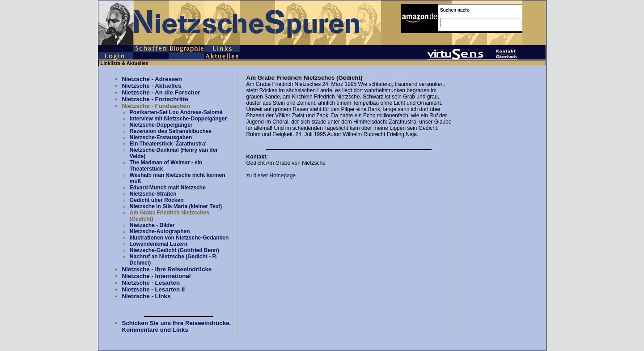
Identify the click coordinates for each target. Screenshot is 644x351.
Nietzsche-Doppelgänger (161, 125)
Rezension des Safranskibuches (171, 131)
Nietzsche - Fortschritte (155, 99)
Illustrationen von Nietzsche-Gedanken (179, 238)
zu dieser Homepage (271, 175)
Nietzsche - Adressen (152, 79)
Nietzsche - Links (146, 296)
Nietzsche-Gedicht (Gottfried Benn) (174, 250)
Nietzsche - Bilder (152, 225)
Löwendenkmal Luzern (159, 244)
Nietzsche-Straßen (153, 194)
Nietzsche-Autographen (160, 231)
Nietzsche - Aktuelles (152, 86)
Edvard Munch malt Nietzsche (168, 188)
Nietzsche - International (157, 276)
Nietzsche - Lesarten (151, 283)
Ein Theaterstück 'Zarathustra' (168, 144)
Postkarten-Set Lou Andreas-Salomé (176, 112)
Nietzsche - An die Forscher (161, 92)
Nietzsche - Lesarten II (154, 289)
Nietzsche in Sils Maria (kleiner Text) (176, 206)
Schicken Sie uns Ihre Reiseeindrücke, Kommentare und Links (177, 326)
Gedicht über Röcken (157, 200)
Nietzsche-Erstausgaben (161, 137)
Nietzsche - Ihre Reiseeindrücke (167, 269)
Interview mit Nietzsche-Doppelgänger (178, 119)
